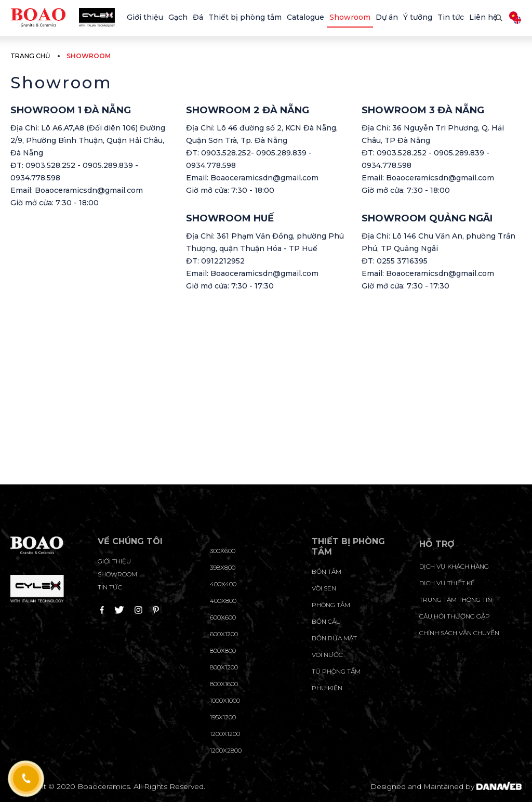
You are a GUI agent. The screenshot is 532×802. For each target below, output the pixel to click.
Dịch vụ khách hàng (454, 566)
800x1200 (224, 667)
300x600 (223, 551)
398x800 (223, 567)
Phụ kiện (327, 688)
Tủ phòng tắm (336, 671)
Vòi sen (324, 588)
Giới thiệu (114, 561)
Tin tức (110, 587)
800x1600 (224, 684)
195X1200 (223, 717)
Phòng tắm (331, 605)
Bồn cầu (326, 621)
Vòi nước (327, 655)
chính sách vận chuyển (459, 633)
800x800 (223, 650)
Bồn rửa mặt (334, 638)
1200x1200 (225, 734)
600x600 (223, 617)
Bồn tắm (327, 571)
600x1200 (224, 634)
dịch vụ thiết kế (447, 583)
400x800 (223, 601)
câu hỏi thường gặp (455, 616)
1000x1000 (225, 700)
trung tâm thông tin (456, 600)
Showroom (117, 574)
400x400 (223, 584)
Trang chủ (30, 56)
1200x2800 (226, 750)
